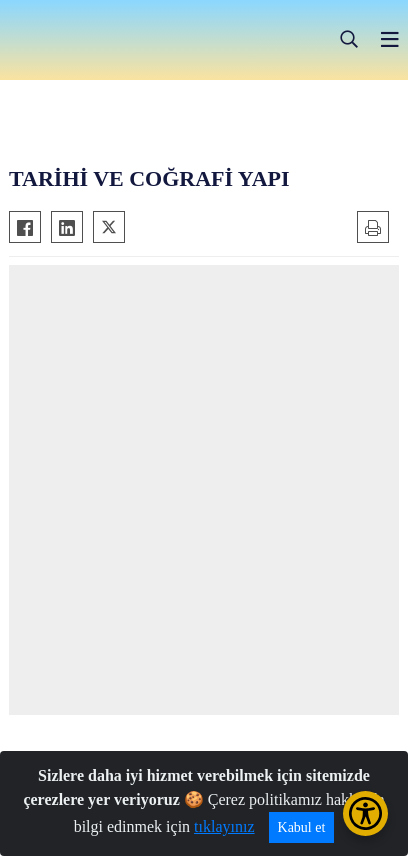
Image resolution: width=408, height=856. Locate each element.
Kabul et (302, 827)
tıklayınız (224, 826)
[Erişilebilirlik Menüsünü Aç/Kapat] (365, 813)
